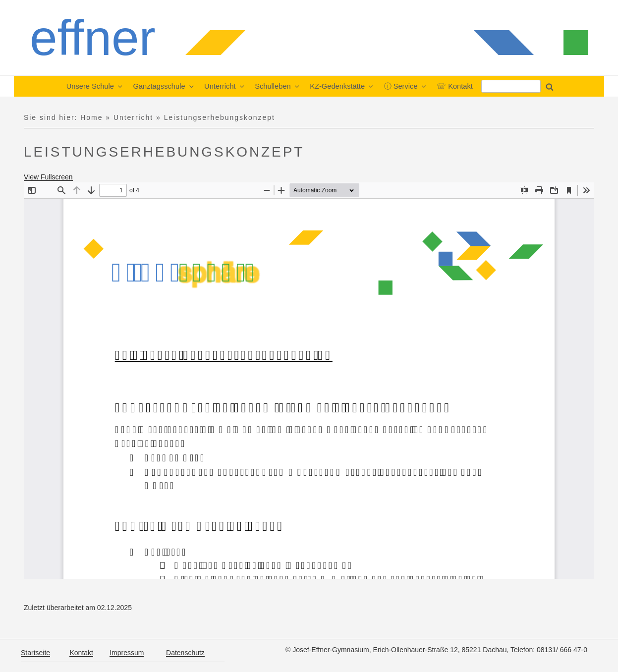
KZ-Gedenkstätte (342, 86)
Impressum (127, 653)
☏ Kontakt (455, 86)
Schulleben (278, 86)
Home (91, 117)
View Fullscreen (48, 177)
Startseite (35, 653)
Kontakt (81, 653)
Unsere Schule (95, 86)
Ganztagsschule (164, 86)
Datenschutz (185, 653)
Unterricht (225, 86)
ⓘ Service (406, 86)
